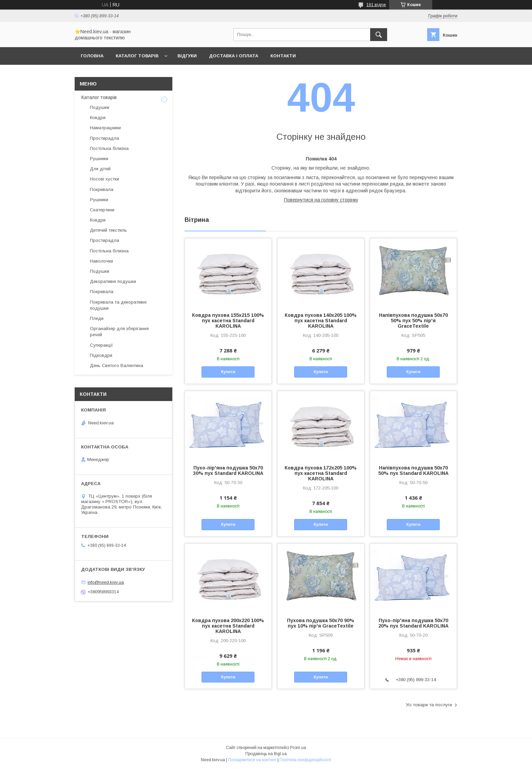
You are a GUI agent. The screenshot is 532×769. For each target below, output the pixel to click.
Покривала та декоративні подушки (118, 305)
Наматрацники (105, 128)
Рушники (99, 159)
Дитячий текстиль (108, 230)
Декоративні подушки (113, 281)
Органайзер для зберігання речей (119, 332)
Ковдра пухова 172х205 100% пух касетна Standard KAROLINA (321, 473)
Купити (228, 372)
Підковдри (101, 355)
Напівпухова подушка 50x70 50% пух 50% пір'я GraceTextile (413, 321)
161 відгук (376, 5)
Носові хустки (104, 179)
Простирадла (104, 138)
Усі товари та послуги (429, 705)
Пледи (97, 318)
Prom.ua (298, 748)
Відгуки (187, 56)
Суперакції (101, 345)
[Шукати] (379, 35)
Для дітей (100, 169)
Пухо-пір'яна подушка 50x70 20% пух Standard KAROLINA (413, 623)
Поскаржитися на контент (252, 760)
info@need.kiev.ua (106, 582)
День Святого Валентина (117, 366)
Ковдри (98, 118)
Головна (92, 56)
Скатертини (102, 210)
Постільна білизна (109, 148)
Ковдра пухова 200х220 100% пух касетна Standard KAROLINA (228, 626)
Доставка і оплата (234, 56)
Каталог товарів (137, 56)
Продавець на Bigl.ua (266, 754)
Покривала (102, 189)
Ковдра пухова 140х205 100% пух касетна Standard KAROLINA (321, 321)
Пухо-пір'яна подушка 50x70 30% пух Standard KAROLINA (228, 470)
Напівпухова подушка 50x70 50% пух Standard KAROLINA (413, 470)
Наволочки (101, 261)
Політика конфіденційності (305, 760)
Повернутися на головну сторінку (321, 200)
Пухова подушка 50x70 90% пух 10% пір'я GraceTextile (321, 623)
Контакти (283, 56)
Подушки (100, 107)
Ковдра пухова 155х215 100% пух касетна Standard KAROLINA (228, 321)
